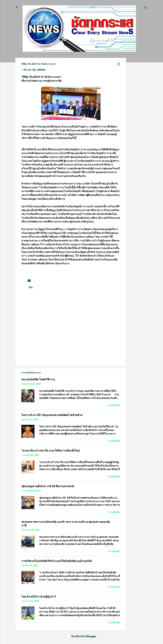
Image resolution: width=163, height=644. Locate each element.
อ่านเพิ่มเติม (114, 405)
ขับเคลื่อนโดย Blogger (81, 636)
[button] (118, 65)
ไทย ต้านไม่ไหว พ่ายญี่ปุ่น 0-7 (39, 597)
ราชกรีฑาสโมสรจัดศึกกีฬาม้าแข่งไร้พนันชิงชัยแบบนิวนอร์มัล (57, 561)
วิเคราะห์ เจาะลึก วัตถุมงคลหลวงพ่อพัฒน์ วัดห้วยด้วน (52, 415)
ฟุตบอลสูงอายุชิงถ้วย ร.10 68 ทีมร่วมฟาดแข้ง (48, 486)
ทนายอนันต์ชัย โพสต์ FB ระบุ (38, 379)
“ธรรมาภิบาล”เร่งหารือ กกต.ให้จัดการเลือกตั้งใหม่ (51, 451)
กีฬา (31, 287)
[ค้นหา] (146, 8)
